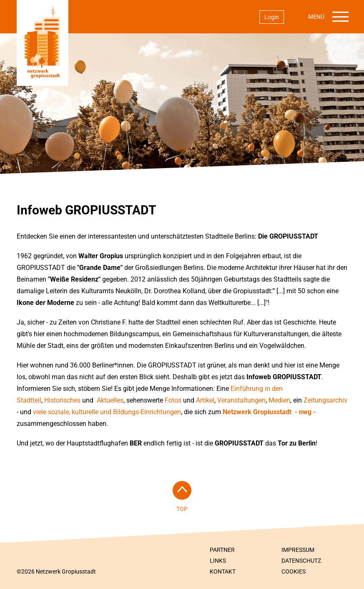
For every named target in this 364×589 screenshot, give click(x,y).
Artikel (205, 400)
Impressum (298, 550)
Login (272, 17)
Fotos (173, 400)
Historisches (62, 400)
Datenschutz (301, 561)
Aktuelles (109, 400)
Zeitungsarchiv (325, 400)
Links (218, 561)
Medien (279, 400)
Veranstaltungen (241, 400)
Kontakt (223, 571)
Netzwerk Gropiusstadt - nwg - (269, 412)
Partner (222, 550)
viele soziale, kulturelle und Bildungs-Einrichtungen (107, 412)
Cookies (294, 571)
